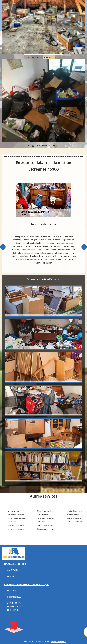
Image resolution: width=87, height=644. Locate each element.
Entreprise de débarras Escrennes (17, 520)
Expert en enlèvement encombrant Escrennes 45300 (74, 522)
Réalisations (12, 570)
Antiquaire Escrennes (16, 530)
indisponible (14, 606)
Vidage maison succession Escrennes (16, 513)
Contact (10, 576)
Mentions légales (59, 642)
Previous (3, 247)
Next (84, 247)
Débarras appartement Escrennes (46, 520)
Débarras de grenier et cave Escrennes (45, 513)
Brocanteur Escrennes (16, 526)
